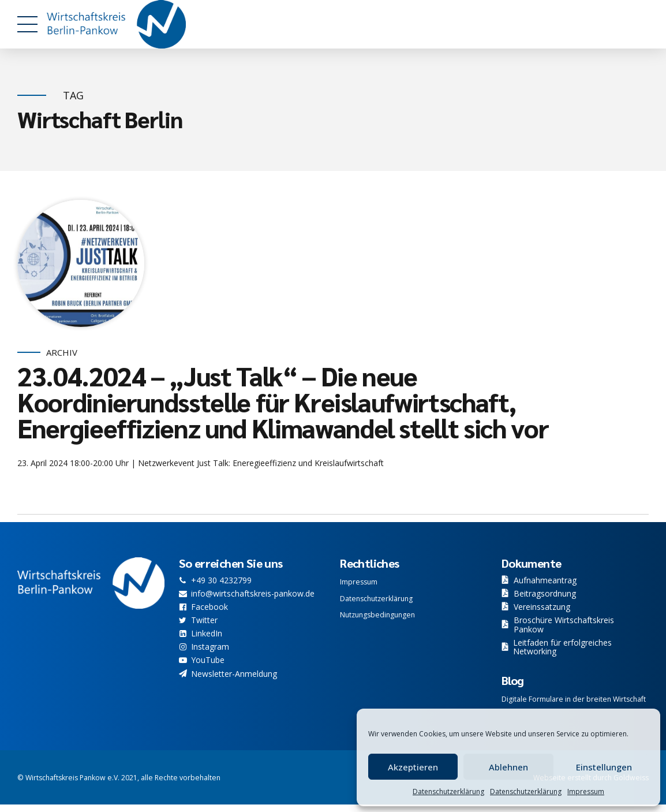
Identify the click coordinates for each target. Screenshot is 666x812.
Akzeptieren (413, 767)
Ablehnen (508, 767)
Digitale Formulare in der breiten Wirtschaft (574, 699)
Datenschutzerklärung (448, 791)
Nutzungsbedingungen (377, 615)
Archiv (62, 353)
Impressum (586, 791)
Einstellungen (604, 767)
